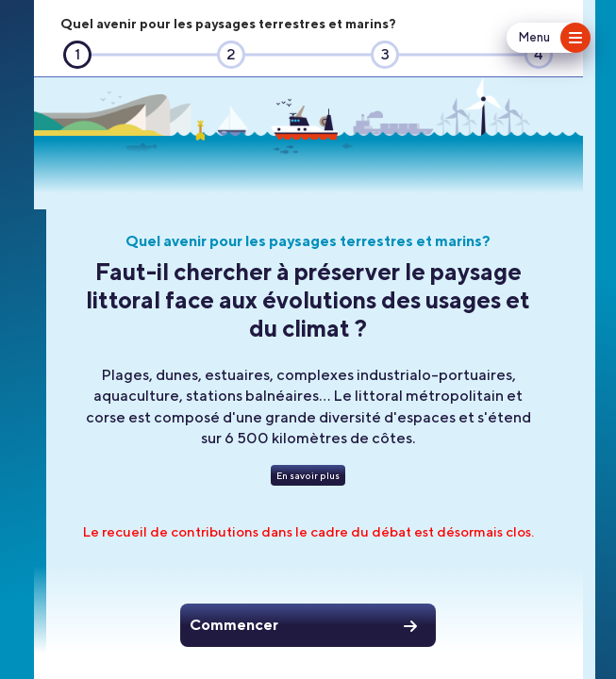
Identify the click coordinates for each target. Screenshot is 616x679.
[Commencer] (308, 625)
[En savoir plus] (308, 475)
